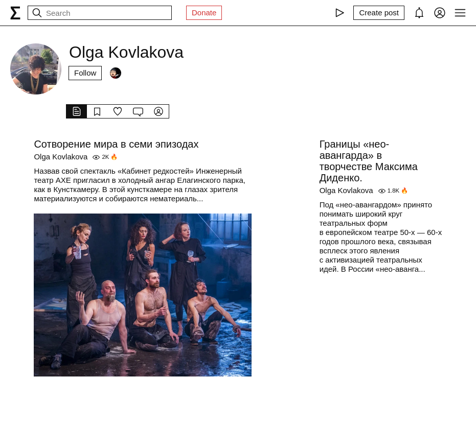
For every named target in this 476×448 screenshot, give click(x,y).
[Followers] (116, 73)
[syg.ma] (15, 13)
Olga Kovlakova (61, 157)
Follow (85, 73)
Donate (204, 13)
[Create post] (379, 13)
